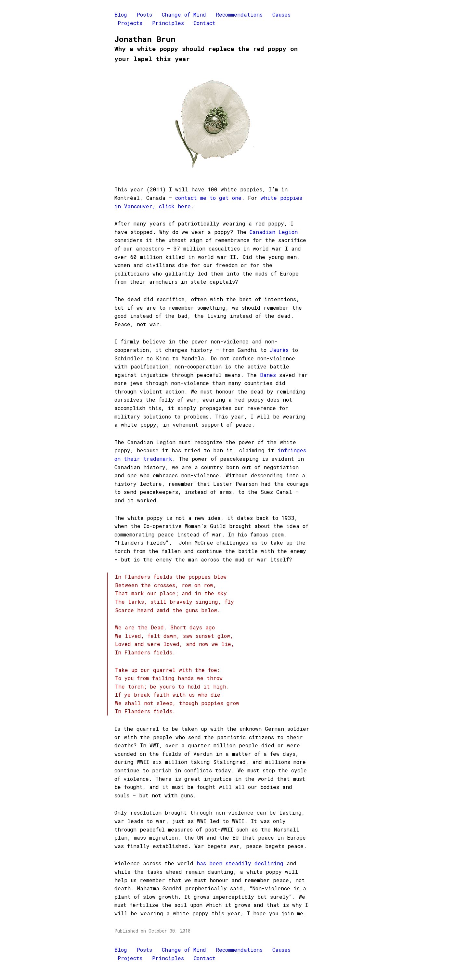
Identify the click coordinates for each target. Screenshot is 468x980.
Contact (205, 23)
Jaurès (279, 350)
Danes (268, 375)
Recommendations (239, 14)
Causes (281, 14)
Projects (130, 23)
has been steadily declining (240, 863)
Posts (144, 14)
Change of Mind (184, 14)
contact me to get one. (210, 198)
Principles (168, 23)
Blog (121, 14)
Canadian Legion (274, 232)
